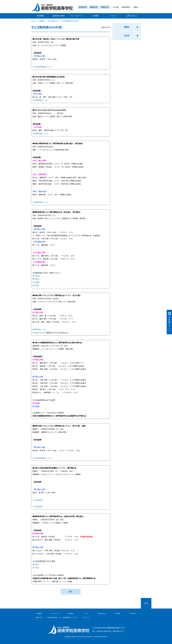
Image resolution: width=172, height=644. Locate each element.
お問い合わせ (132, 16)
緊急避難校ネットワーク (70, 618)
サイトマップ (86, 618)
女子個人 (36, 285)
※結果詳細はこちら (40, 100)
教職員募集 (126, 7)
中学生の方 (83, 7)
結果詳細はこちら (39, 329)
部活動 (42, 21)
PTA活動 (116, 7)
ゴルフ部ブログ (53, 21)
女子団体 (36, 282)
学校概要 (40, 16)
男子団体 (36, 276)
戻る (71, 592)
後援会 (136, 7)
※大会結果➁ (37, 507)
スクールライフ (77, 16)
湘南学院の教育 (59, 16)
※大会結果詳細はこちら (42, 67)
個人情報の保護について (55, 618)
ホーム (33, 21)
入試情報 (95, 16)
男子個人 (36, 279)
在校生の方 (94, 7)
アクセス (113, 16)
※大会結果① (38, 500)
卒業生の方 (105, 7)
